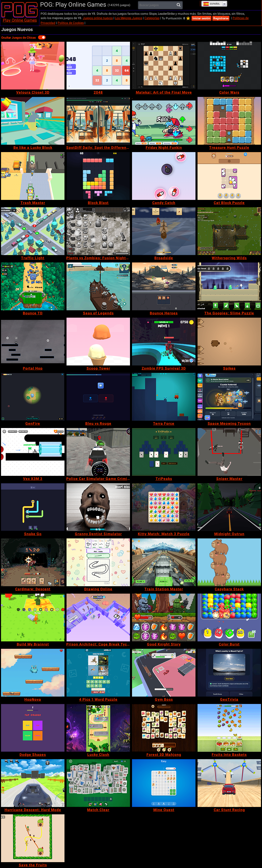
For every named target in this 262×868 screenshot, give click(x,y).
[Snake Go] (33, 507)
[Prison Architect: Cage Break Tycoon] (98, 617)
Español (211, 4)
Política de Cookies (71, 23)
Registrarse (221, 18)
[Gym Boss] (164, 673)
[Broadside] (164, 231)
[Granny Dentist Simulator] (98, 507)
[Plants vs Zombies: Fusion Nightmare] (98, 231)
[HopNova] (33, 673)
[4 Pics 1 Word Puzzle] (98, 673)
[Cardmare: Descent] (33, 562)
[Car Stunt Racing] (229, 783)
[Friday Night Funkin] (164, 121)
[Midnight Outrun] (229, 507)
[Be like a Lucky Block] (33, 121)
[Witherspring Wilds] (229, 231)
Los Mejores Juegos (129, 18)
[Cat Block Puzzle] (229, 176)
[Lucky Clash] (98, 728)
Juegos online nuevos (98, 18)
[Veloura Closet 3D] (33, 66)
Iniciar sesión (201, 18)
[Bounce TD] (33, 286)
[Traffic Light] (33, 231)
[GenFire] (33, 397)
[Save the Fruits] (33, 838)
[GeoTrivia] (229, 673)
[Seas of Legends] (98, 286)
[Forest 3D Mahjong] (164, 728)
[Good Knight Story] (164, 617)
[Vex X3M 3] (33, 452)
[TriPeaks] (164, 452)
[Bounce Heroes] (164, 286)
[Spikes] (229, 342)
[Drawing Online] (98, 562)
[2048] (98, 66)
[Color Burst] (229, 617)
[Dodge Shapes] (33, 728)
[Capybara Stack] (229, 562)
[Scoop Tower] (98, 342)
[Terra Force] (164, 397)
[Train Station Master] (164, 562)
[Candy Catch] (164, 176)
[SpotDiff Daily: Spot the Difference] (98, 121)
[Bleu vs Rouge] (98, 397)
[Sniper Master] (229, 452)
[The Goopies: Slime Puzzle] (229, 286)
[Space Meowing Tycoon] (229, 397)
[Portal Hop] (33, 342)
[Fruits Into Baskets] (229, 728)
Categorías (152, 18)
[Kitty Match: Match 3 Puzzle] (164, 507)
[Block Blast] (98, 176)
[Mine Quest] (164, 783)
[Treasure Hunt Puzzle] (229, 121)
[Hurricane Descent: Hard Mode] (33, 783)
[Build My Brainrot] (33, 617)
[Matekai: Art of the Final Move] (164, 66)
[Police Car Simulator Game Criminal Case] (98, 452)
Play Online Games (20, 20)
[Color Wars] (229, 66)
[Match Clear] (98, 783)
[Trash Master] (33, 176)
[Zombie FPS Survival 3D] (164, 342)
